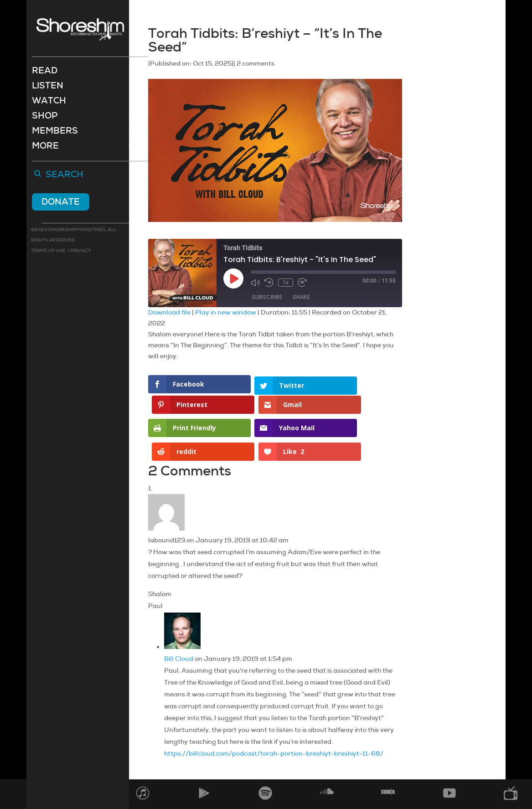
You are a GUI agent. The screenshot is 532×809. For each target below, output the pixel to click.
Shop (45, 118)
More (45, 148)
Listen (48, 88)
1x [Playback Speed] (286, 283)
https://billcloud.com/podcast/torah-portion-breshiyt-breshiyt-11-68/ (274, 720)
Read (45, 73)
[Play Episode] (233, 278)
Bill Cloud (179, 625)
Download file (169, 312)
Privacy (80, 251)
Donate (61, 203)
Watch (49, 103)
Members (55, 133)
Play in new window (226, 312)
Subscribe (267, 297)
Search (65, 176)
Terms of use (48, 251)
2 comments (256, 63)
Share (301, 297)
